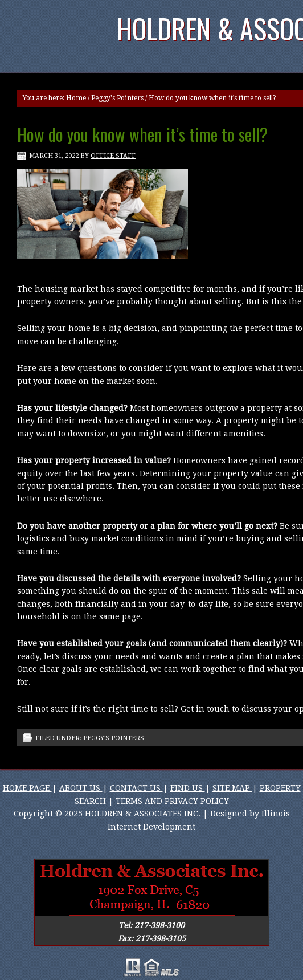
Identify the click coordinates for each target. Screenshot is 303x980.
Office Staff (113, 156)
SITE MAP (232, 788)
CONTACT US (136, 788)
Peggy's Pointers (117, 98)
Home (76, 98)
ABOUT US (81, 788)
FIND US (188, 788)
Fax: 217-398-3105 (152, 938)
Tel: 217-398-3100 (151, 925)
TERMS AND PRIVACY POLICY (172, 801)
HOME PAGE (27, 788)
